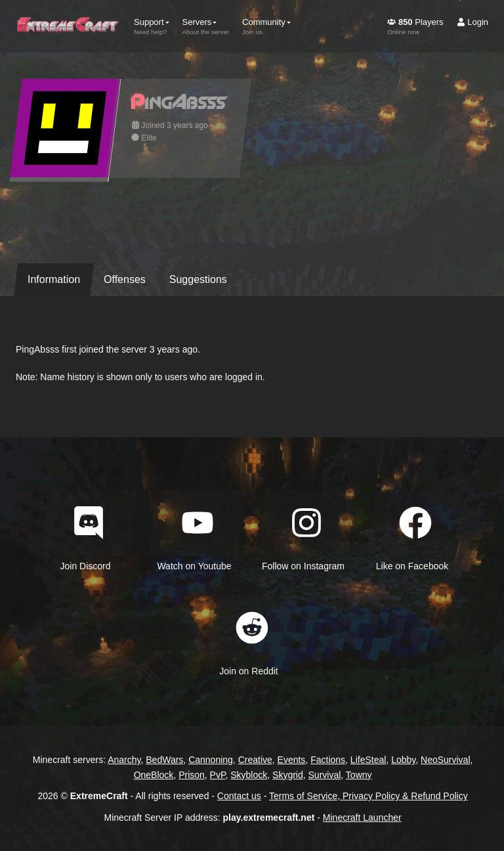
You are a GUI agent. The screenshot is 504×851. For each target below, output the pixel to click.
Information (54, 279)
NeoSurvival (445, 760)
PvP (218, 775)
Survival (325, 775)
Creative (255, 760)
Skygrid (288, 775)
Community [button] (266, 26)
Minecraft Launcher (362, 818)
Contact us (239, 796)
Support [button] (152, 26)
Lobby (403, 760)
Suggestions (198, 279)
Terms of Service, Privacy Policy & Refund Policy (368, 796)
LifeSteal (368, 760)
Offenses (125, 279)
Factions (328, 760)
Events (292, 760)
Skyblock (249, 775)
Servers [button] (206, 26)
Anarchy (124, 760)
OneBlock (154, 775)
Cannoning (211, 760)
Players (415, 26)
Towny (359, 775)
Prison (192, 775)
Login (472, 22)
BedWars (164, 760)
